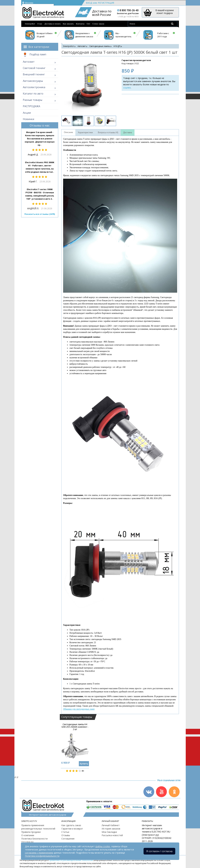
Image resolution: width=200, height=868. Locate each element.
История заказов (111, 829)
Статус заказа (98, 24)
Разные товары (33, 100)
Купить (84, 764)
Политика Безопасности (34, 839)
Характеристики (85, 133)
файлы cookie (103, 846)
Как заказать (68, 24)
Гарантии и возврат (72, 829)
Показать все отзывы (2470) (40, 214)
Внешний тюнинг (34, 74)
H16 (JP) (117, 46)
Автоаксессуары (33, 81)
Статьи (65, 832)
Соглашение (68, 839)
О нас (40, 24)
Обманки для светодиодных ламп (79, 709)
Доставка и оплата (52, 24)
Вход (89, 3)
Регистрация (106, 3)
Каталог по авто (33, 94)
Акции (27, 113)
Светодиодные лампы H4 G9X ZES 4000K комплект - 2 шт (75, 727)
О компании (28, 835)
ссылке (127, 88)
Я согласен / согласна (159, 851)
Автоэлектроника (34, 87)
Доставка (128, 133)
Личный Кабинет (111, 825)
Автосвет (29, 62)
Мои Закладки (109, 832)
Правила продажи (31, 832)
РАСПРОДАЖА (31, 106)
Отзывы (66, 835)
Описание (68, 132)
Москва (28, 3)
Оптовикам (27, 842)
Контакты (80, 24)
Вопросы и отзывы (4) (108, 133)
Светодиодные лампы (100, 46)
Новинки (28, 119)
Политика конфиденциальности (42, 856)
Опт (88, 24)
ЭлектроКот (30, 24)
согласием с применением (39, 853)
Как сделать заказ (71, 825)
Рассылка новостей (112, 835)
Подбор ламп (34, 55)
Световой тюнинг (34, 68)
